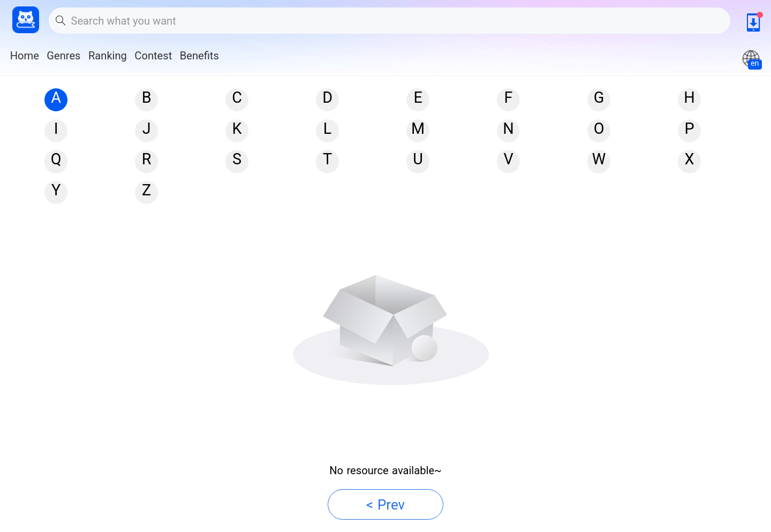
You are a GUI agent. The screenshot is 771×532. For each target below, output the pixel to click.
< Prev (385, 505)
